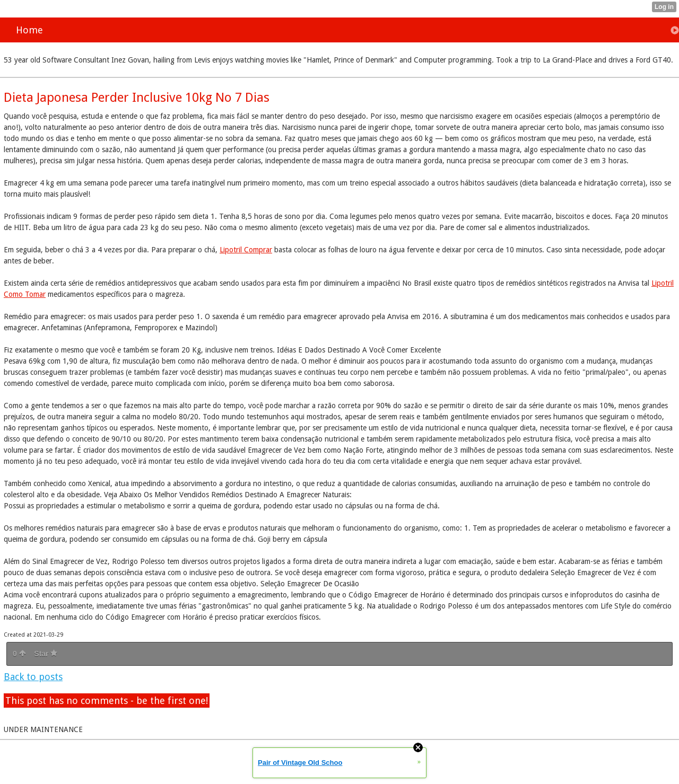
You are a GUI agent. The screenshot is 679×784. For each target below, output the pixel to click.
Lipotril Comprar (246, 250)
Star (46, 654)
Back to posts (33, 677)
